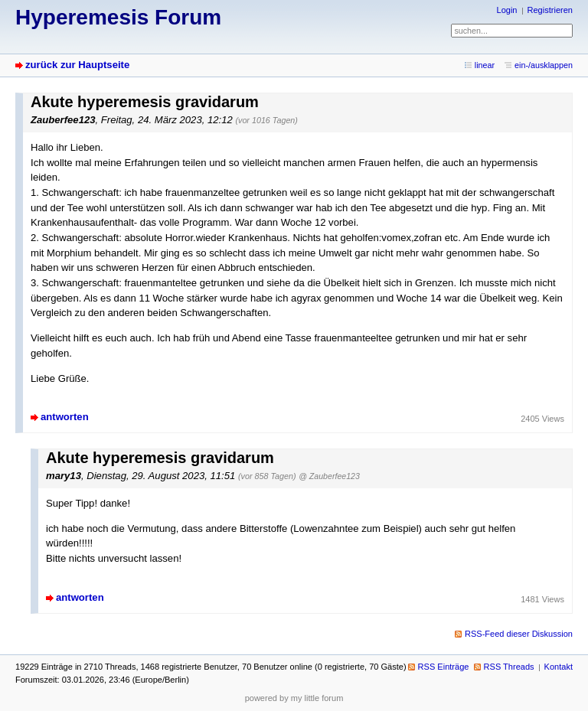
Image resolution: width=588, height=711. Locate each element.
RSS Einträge (444, 667)
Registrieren (550, 10)
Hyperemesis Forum (118, 17)
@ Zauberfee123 (329, 476)
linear (485, 65)
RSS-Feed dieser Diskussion (519, 634)
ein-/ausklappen (544, 65)
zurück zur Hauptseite (77, 65)
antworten (65, 417)
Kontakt (559, 667)
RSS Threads (509, 667)
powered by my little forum (294, 698)
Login (507, 10)
